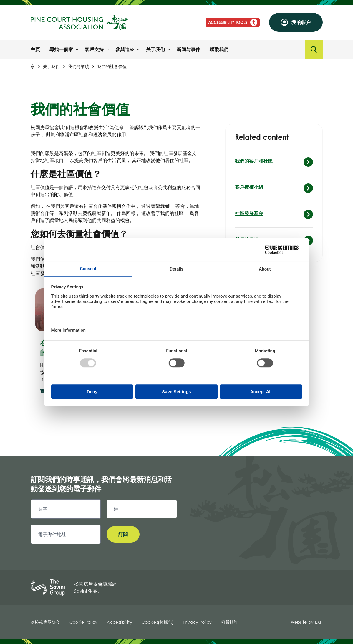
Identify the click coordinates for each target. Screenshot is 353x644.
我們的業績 (78, 66)
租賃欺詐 (229, 622)
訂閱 (123, 534)
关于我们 (51, 66)
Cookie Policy (84, 622)
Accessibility (120, 622)
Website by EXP (307, 622)
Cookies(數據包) (158, 622)
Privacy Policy (197, 622)
